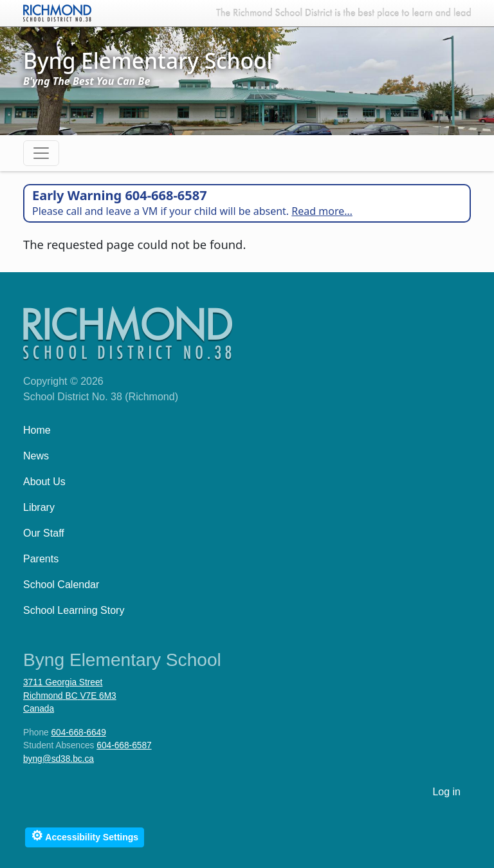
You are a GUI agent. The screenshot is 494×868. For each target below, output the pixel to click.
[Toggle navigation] (41, 153)
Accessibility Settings (85, 836)
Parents (41, 559)
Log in (446, 792)
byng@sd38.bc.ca (59, 759)
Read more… (322, 211)
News (36, 456)
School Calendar (61, 585)
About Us (44, 482)
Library (39, 507)
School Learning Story (74, 610)
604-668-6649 (78, 733)
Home (37, 430)
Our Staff (44, 533)
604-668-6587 (124, 745)
